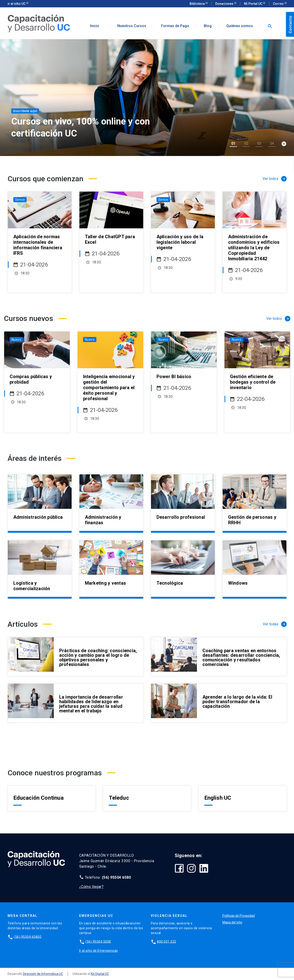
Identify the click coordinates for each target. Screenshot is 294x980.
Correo (279, 4)
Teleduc (119, 798)
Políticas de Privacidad (239, 916)
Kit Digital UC (100, 974)
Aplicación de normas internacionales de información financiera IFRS (38, 245)
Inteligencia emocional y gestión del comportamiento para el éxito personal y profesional (109, 388)
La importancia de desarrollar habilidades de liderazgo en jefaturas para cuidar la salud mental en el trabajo (91, 704)
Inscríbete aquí (25, 111)
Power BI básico (174, 377)
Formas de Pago (175, 26)
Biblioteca (197, 4)
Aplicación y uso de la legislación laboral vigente (180, 242)
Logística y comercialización (32, 586)
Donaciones (225, 4)
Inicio (95, 26)
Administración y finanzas (103, 520)
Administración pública (38, 517)
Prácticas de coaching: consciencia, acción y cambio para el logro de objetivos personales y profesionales (98, 657)
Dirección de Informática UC (43, 974)
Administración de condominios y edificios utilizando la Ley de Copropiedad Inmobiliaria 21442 (254, 248)
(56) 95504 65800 (28, 937)
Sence (20, 200)
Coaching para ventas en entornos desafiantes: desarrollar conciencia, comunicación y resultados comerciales (241, 657)
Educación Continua (38, 798)
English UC (218, 798)
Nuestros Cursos (132, 26)
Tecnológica (170, 583)
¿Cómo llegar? (91, 887)
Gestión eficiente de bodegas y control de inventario (253, 382)
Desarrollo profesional (181, 517)
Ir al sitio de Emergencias (99, 951)
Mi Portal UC (253, 4)
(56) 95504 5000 (98, 941)
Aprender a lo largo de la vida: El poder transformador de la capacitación (237, 702)
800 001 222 (167, 941)
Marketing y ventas (106, 583)
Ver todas (275, 624)
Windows (238, 583)
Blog (208, 26)
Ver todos (275, 179)
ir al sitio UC (17, 4)
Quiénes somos (240, 26)
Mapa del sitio (232, 922)
